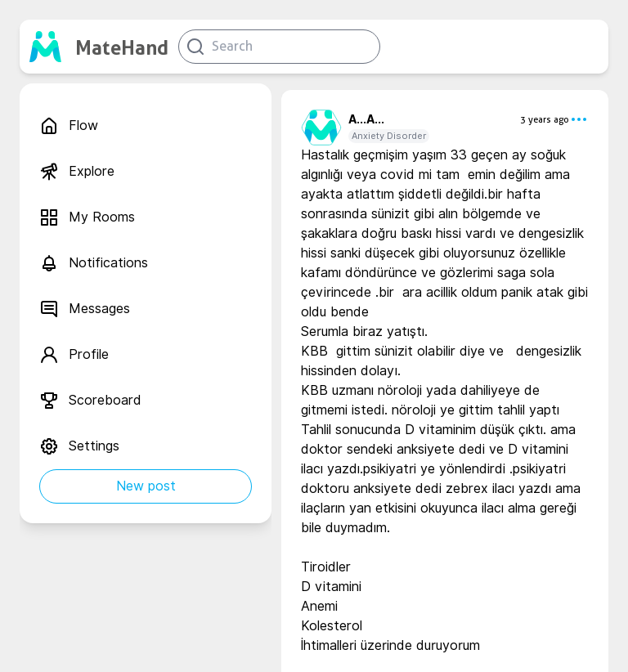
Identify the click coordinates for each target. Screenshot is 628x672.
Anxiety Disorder (389, 136)
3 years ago (545, 119)
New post (146, 486)
